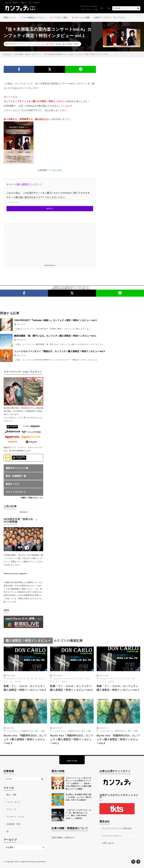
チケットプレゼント (16, 492)
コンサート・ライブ (15, 817)
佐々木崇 (50, 44)
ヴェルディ (11, 678)
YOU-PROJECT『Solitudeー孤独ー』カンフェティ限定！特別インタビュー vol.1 (55, 320)
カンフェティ (27, 44)
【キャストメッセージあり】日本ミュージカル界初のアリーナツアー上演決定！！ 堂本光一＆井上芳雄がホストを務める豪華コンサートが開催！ (78, 783)
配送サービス (13, 484)
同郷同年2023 (27, 731)
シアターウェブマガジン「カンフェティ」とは (89, 8)
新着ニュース (10, 17)
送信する (50, 209)
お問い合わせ (108, 843)
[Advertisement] (50, 243)
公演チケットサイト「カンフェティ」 (111, 17)
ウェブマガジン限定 (59, 17)
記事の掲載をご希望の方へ (63, 838)
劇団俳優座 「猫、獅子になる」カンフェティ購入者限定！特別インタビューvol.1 (55, 336)
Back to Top (72, 761)
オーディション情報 (81, 17)
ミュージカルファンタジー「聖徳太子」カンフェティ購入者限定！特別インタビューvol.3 (59, 351)
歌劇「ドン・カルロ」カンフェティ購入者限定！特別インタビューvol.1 (118, 688)
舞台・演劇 (40, 731)
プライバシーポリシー (112, 836)
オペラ (34, 678)
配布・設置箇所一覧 (16, 476)
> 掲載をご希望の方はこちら (31, 498)
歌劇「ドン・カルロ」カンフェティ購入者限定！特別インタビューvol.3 (71, 688)
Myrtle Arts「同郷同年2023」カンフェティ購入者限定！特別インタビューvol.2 (118, 739)
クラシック (40, 44)
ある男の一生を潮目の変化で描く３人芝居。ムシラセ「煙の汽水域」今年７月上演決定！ (78, 797)
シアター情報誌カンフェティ (33, 17)
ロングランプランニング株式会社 (117, 828)
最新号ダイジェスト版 (17, 468)
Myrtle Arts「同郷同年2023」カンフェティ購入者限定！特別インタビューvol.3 (25, 739)
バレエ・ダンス (13, 802)
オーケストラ (23, 678)
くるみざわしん (13, 731)
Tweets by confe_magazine (15, 574)
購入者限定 (68, 44)
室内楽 (58, 44)
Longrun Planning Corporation (33, 862)
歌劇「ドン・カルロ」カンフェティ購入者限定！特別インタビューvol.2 (25, 688)
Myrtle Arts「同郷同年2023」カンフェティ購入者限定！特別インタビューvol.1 (72, 739)
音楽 (76, 44)
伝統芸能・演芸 (13, 824)
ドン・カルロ (15, 681)
